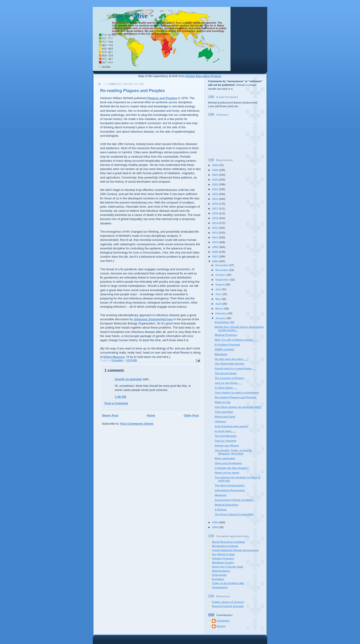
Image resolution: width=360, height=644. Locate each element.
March (220, 308)
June (219, 294)
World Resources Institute (229, 542)
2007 (215, 256)
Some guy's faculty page (228, 567)
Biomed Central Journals (228, 606)
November (222, 270)
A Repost (221, 509)
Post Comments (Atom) (137, 424)
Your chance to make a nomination (237, 392)
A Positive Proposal (227, 344)
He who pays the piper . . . (231, 359)
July (218, 289)
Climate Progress (223, 558)
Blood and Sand (225, 417)
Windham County (223, 562)
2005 (215, 522)
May (218, 299)
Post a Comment (116, 403)
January (221, 318)
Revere (221, 626)
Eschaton (218, 579)
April (219, 304)
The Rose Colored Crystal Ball (234, 514)
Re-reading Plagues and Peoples (235, 397)
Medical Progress (226, 335)
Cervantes (223, 620)
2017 (215, 208)
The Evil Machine (226, 436)
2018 (215, 204)
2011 (215, 237)
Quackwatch (220, 587)
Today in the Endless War (228, 583)
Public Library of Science (228, 602)
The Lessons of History (229, 378)
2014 (215, 223)
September (223, 280)
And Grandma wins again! (231, 426)
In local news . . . (225, 431)
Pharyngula (219, 575)
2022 (215, 184)
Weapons (221, 495)
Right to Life (222, 402)
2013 (215, 228)
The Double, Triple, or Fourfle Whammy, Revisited (233, 452)
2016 (215, 213)
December (222, 265)
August (220, 284)
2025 (215, 170)
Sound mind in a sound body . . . (235, 368)
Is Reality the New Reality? (232, 468)
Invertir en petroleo (128, 379)
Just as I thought (225, 441)
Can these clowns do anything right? (238, 407)
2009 (215, 247)
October (221, 275)
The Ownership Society (229, 364)
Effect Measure (114, 357)
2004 (215, 527)
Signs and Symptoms (228, 463)
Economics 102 (224, 322)
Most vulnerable (225, 458)
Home (151, 415)
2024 (215, 175)
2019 (215, 199)
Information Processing (230, 490)
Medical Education (226, 505)
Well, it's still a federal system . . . (236, 340)
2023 (215, 180)
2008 (215, 252)
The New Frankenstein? (230, 485)
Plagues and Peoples (162, 98)
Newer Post (110, 415)
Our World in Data (223, 554)
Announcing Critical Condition (234, 500)
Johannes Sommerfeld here (153, 319)
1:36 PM (120, 397)
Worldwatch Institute (225, 546)
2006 (215, 261)
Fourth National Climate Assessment (235, 550)
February (221, 313)
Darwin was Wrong (227, 445)
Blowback (221, 354)
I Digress (220, 421)
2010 (215, 242)
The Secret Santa (226, 373)
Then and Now (224, 412)
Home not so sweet (227, 473)
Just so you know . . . (228, 383)
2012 (215, 233)
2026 (215, 165)
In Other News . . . (226, 388)
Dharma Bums (221, 571)
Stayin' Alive (130, 16)
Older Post (191, 415)
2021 (215, 189)
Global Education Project (203, 76)
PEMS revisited (224, 349)
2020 (215, 194)
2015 (215, 218)
